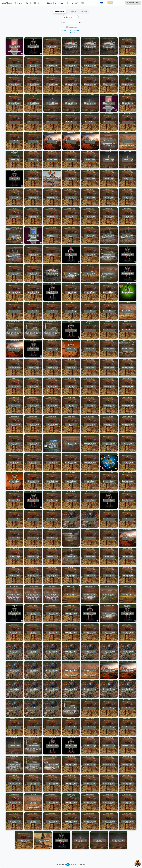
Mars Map (7, 3)
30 (68, 30)
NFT (37, 3)
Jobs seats (72, 11)
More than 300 (73, 27)
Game (19, 3)
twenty (74, 30)
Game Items (60, 11)
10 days (64, 30)
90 (71, 30)
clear (79, 30)
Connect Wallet (133, 3)
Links (75, 3)
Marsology (63, 3)
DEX (28, 3)
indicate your (71, 32)
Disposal (84, 11)
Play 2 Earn (48, 3)
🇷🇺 (101, 3)
